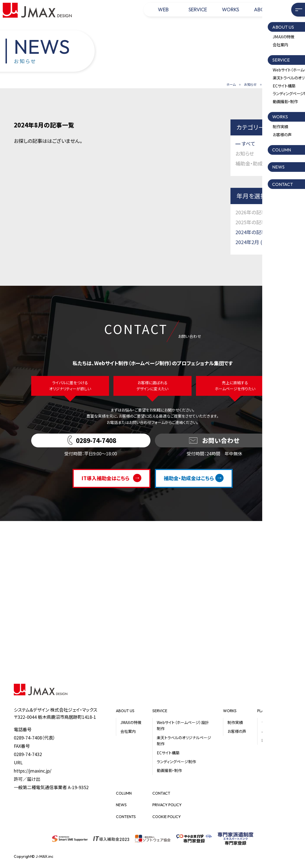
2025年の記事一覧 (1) (259, 222)
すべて (248, 143)
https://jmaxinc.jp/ (33, 771)
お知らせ (250, 84)
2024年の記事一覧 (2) (259, 232)
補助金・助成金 (252, 163)
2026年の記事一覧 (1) (259, 212)
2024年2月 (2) (251, 242)
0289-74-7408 (28, 738)
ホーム (231, 84)
